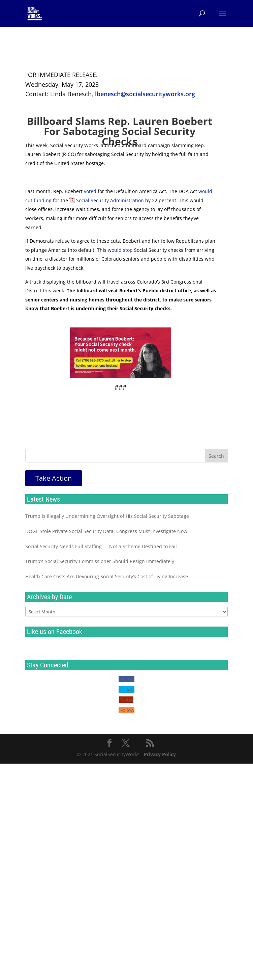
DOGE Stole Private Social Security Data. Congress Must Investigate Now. (107, 531)
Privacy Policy (160, 754)
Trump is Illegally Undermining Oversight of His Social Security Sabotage (107, 516)
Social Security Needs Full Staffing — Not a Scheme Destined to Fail (101, 546)
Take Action (54, 478)
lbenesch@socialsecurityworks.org (145, 94)
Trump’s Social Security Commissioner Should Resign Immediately (100, 561)
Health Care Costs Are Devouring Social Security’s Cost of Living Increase (107, 576)
